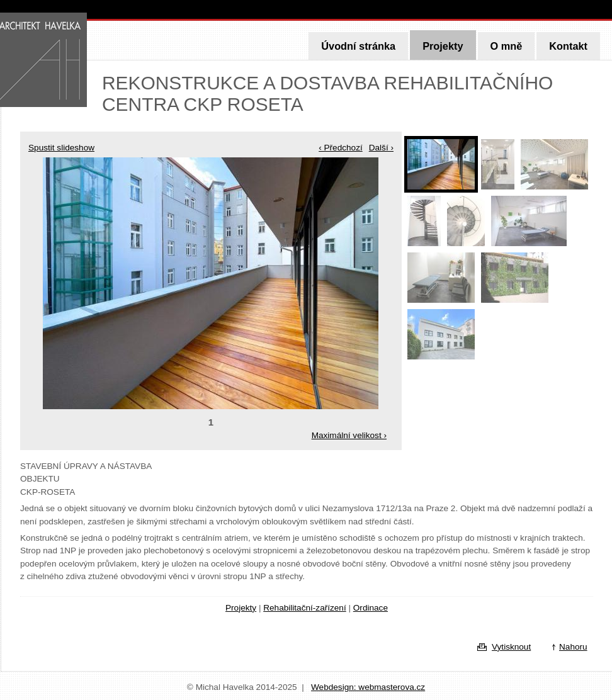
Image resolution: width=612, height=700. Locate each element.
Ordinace (371, 608)
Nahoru (573, 647)
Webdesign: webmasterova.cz (368, 687)
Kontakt (568, 46)
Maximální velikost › (349, 435)
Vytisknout (511, 647)
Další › (381, 148)
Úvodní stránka (358, 46)
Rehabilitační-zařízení (304, 608)
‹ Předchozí (341, 148)
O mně (507, 46)
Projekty (443, 46)
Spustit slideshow (61, 148)
